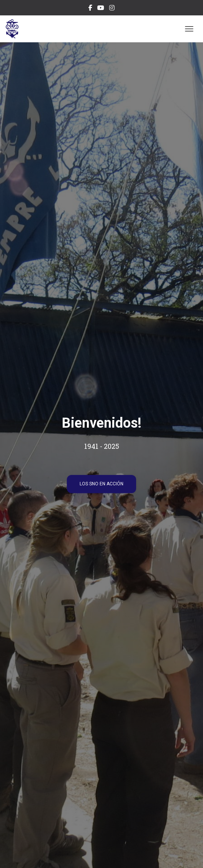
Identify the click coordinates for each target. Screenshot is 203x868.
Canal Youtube (101, 9)
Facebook (90, 9)
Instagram (112, 9)
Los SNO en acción (101, 484)
